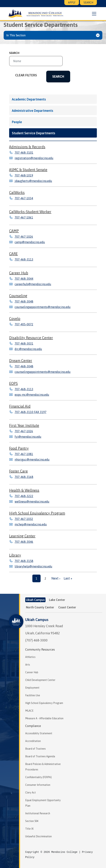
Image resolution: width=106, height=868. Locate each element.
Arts (28, 665)
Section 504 (32, 821)
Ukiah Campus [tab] (35, 600)
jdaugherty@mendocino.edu (33, 181)
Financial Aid (20, 406)
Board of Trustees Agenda (40, 756)
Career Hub (19, 273)
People (17, 122)
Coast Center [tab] (67, 607)
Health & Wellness (24, 490)
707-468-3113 (24, 259)
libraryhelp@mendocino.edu (33, 566)
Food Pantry (19, 448)
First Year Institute (24, 425)
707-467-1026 (24, 237)
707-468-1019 (24, 175)
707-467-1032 (24, 519)
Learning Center (22, 536)
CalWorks (17, 192)
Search (88, 3)
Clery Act (31, 793)
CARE (13, 254)
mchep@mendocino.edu (31, 524)
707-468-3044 (24, 279)
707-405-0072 (24, 324)
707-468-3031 (24, 343)
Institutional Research (38, 813)
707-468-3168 (24, 477)
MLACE (29, 711)
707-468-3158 (24, 561)
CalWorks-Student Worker (30, 212)
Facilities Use (33, 695)
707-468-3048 (24, 301)
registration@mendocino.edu (34, 158)
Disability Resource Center (31, 338)
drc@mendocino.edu (28, 349)
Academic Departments (29, 99)
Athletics (30, 657)
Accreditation (33, 741)
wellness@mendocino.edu (32, 502)
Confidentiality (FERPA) (38, 777)
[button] (94, 14)
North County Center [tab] (40, 607)
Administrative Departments (33, 111)
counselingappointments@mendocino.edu (43, 307)
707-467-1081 (24, 454)
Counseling (18, 296)
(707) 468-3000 (36, 640)
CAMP (14, 231)
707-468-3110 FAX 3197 (31, 412)
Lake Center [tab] (57, 600)
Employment (32, 688)
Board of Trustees (35, 749)
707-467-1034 (24, 198)
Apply (72, 3)
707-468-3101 (24, 153)
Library (15, 555)
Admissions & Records (27, 147)
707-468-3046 (24, 542)
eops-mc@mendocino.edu (32, 395)
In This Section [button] (16, 35)
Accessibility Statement (39, 733)
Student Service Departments (34, 133)
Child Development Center (40, 680)
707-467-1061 (24, 217)
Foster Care (18, 471)
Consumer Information (38, 785)
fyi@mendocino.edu (28, 437)
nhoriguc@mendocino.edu (32, 459)
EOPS (13, 383)
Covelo (15, 319)
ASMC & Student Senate (28, 170)
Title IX (29, 829)
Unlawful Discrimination (38, 836)
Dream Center (21, 361)
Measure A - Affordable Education (44, 718)
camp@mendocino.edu (30, 242)
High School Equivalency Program (37, 513)
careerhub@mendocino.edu (33, 284)
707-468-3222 (24, 496)
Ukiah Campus (37, 620)
